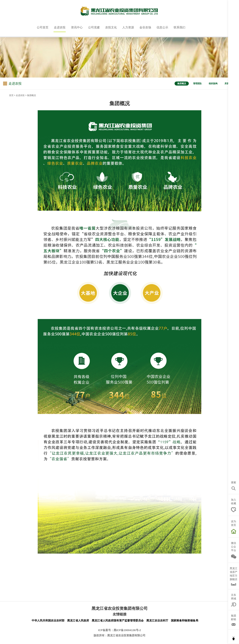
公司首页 (43, 27)
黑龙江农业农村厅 (157, 620)
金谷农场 (145, 27)
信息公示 (162, 27)
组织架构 (213, 84)
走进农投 (60, 27)
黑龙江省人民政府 (78, 620)
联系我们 (179, 27)
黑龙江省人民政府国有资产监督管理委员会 (118, 620)
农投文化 (111, 27)
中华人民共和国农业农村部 (48, 620)
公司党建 (94, 27)
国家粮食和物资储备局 (185, 620)
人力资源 (128, 27)
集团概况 (182, 84)
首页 (11, 95)
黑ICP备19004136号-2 (127, 630)
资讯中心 (77, 27)
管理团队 (197, 84)
